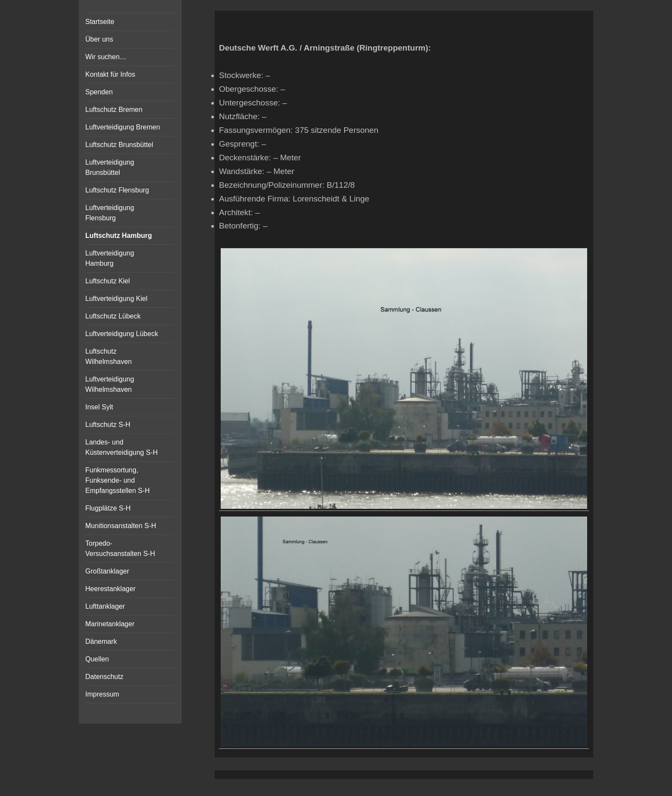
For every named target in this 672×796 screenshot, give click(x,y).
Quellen (97, 659)
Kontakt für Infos (110, 74)
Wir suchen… (106, 57)
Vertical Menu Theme (420, 788)
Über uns (99, 39)
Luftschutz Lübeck (113, 316)
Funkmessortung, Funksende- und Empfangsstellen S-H (117, 480)
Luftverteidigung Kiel (116, 299)
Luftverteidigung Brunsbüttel (110, 167)
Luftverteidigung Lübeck (122, 334)
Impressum (102, 694)
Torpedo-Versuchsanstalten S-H (120, 548)
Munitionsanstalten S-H (121, 526)
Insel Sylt (99, 407)
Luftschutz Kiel (108, 281)
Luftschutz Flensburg (117, 190)
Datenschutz (104, 677)
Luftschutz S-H (108, 425)
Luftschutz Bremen (114, 110)
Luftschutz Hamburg (119, 236)
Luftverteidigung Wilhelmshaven (110, 384)
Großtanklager (107, 571)
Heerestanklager (110, 589)
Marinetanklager (110, 624)
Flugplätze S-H (108, 508)
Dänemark (101, 641)
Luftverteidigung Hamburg (110, 258)
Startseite (100, 22)
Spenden (99, 92)
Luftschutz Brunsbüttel (119, 145)
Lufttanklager (105, 606)
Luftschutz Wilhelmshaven (108, 356)
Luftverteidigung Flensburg (110, 213)
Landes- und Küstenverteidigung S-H (121, 447)
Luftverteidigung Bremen (123, 127)
